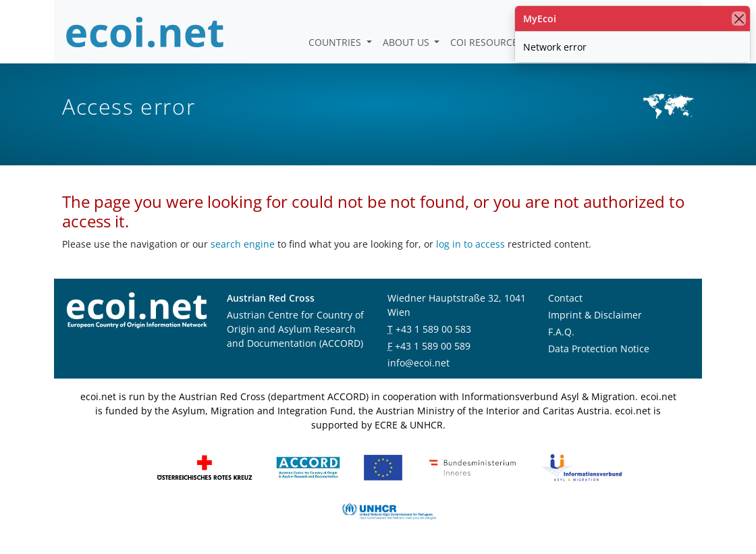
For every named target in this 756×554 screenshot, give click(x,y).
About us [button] (407, 42)
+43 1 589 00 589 (433, 346)
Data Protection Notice (599, 349)
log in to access (470, 244)
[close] (739, 19)
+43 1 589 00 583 (433, 329)
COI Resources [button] (488, 42)
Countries (336, 42)
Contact (565, 298)
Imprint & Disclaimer (595, 315)
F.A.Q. (561, 332)
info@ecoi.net (418, 363)
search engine (243, 244)
